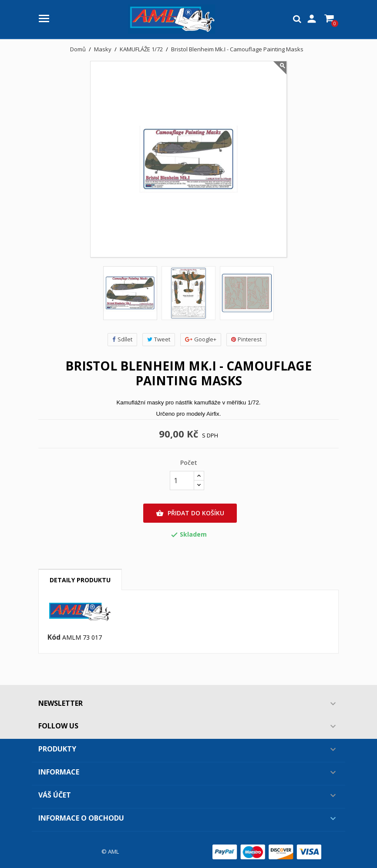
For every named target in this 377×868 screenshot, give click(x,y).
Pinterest (246, 339)
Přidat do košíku (190, 513)
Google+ (201, 339)
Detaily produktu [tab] (80, 580)
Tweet (159, 339)
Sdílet (122, 339)
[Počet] (182, 481)
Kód (54, 638)
